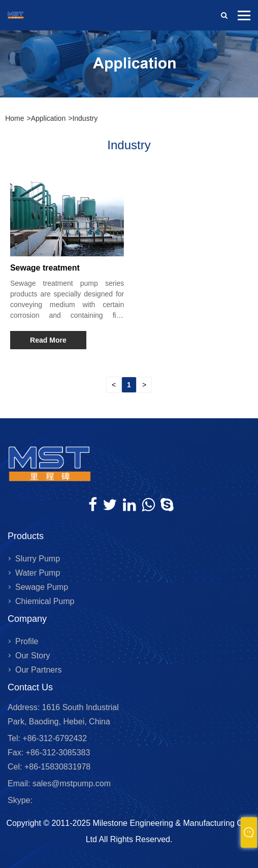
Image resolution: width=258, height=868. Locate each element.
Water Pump (38, 573)
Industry (85, 118)
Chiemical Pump (45, 601)
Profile (27, 641)
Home (14, 118)
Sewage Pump (42, 587)
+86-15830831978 (56, 767)
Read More (48, 340)
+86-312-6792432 (54, 738)
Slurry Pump (38, 559)
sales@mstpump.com (72, 783)
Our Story (33, 656)
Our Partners (39, 670)
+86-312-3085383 (57, 753)
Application (49, 118)
